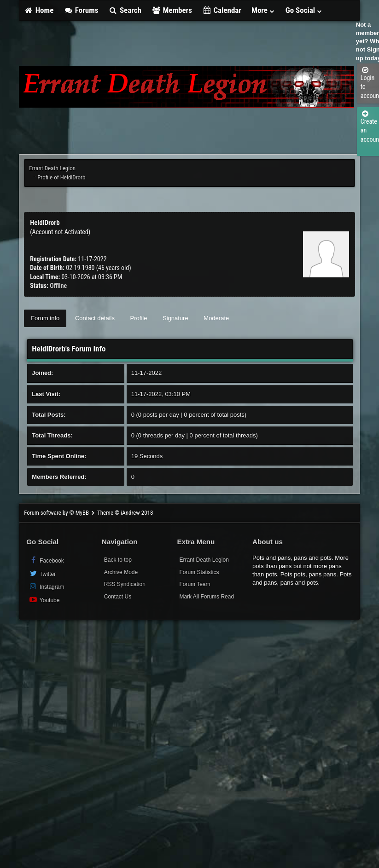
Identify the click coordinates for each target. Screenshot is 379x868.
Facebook (46, 560)
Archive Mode (121, 572)
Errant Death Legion (52, 168)
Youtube (44, 600)
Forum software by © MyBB (57, 513)
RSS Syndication (125, 584)
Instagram (46, 586)
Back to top (118, 560)
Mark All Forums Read (207, 597)
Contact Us (118, 597)
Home (39, 10)
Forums (81, 10)
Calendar (222, 10)
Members (172, 10)
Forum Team (195, 584)
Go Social (304, 10)
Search (125, 10)
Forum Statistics (199, 572)
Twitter (42, 573)
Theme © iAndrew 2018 (125, 513)
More (263, 10)
